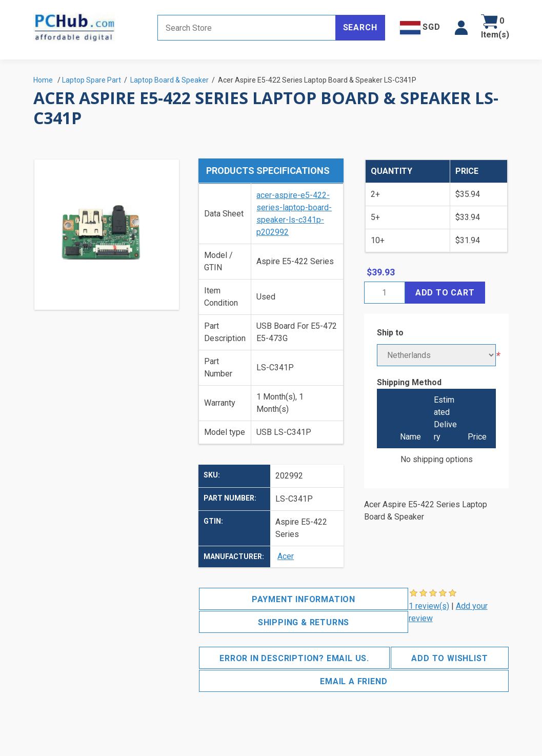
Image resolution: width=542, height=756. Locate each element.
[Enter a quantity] (385, 293)
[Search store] (247, 28)
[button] (461, 28)
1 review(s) (429, 606)
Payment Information (304, 599)
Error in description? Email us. (294, 658)
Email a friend (354, 681)
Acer (286, 556)
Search (360, 27)
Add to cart (445, 293)
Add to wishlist (449, 658)
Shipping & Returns (304, 622)
